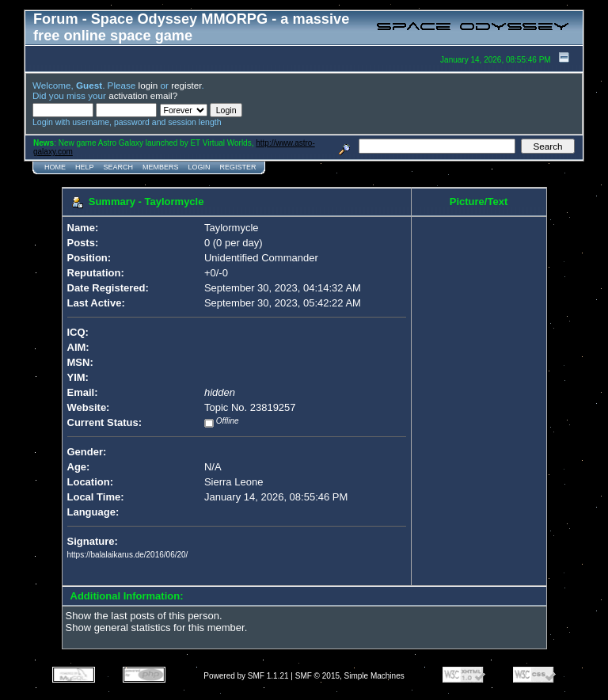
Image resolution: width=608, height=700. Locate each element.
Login (199, 167)
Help (85, 167)
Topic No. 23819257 (250, 407)
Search (119, 167)
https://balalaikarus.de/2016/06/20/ (128, 555)
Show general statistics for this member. (157, 628)
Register (238, 167)
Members (161, 167)
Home (55, 167)
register (186, 85)
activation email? (143, 95)
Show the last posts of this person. (144, 616)
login (148, 85)
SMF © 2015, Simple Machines (350, 676)
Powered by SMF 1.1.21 (246, 676)
